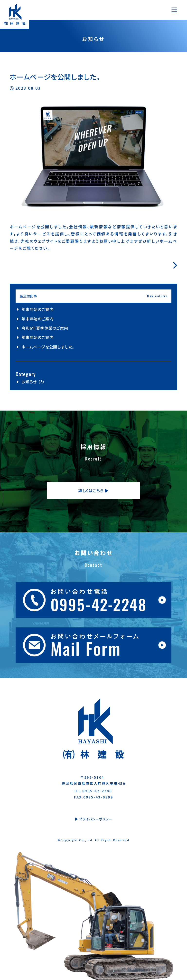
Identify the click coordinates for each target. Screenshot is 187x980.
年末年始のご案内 (37, 309)
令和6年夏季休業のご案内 (45, 328)
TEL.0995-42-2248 (92, 791)
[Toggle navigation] (174, 10)
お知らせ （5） (33, 382)
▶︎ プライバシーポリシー (94, 819)
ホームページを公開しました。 (48, 347)
